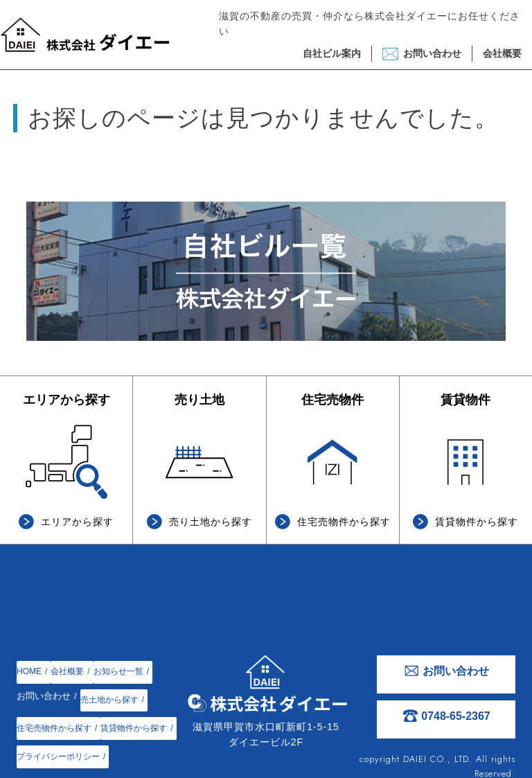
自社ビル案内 (332, 57)
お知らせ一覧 (125, 663)
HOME (30, 663)
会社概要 (502, 57)
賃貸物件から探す (53, 723)
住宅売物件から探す (57, 703)
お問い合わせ (432, 57)
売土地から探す (112, 683)
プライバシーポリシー (62, 743)
